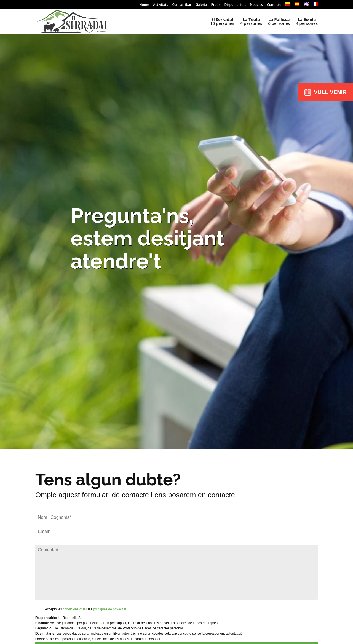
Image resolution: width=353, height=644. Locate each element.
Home (144, 5)
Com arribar (182, 5)
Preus (216, 5)
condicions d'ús (74, 609)
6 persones (279, 22)
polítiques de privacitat (110, 609)
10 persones (222, 22)
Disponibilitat (235, 5)
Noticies (256, 5)
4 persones (251, 22)
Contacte (274, 5)
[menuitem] (288, 6)
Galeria (201, 5)
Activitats (161, 5)
